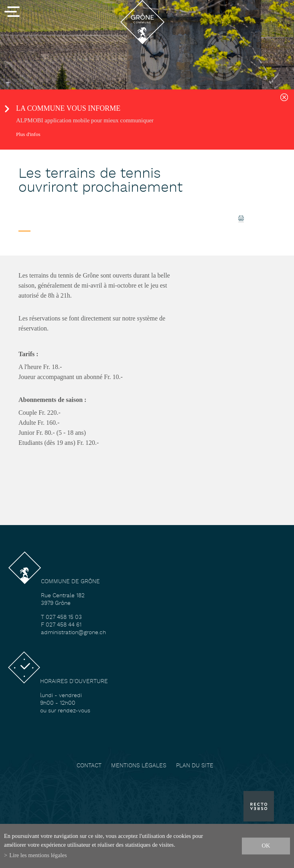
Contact (89, 766)
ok (266, 846)
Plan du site (195, 766)
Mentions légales (139, 766)
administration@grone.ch (73, 633)
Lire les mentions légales (38, 855)
